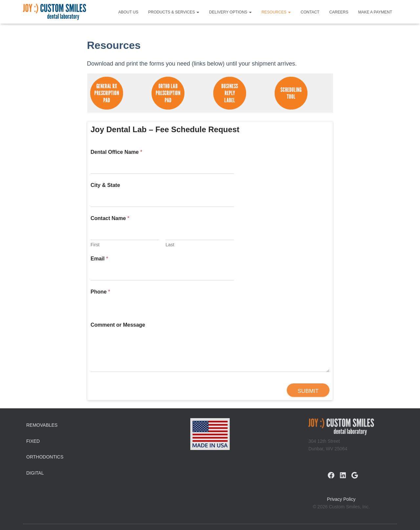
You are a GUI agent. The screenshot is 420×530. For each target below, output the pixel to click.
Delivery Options (230, 12)
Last (170, 245)
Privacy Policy (341, 499)
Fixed (33, 441)
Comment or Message (118, 325)
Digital (35, 473)
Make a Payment (375, 12)
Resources (276, 12)
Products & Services (174, 12)
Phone (100, 292)
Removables (42, 425)
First (95, 245)
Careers (339, 12)
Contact (310, 12)
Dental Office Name (116, 152)
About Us (128, 12)
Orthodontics (45, 457)
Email (99, 259)
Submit (308, 391)
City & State (105, 185)
